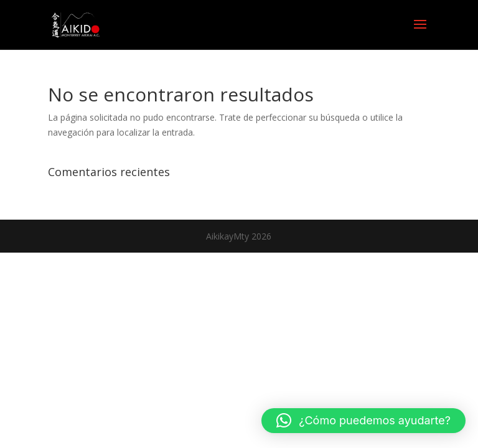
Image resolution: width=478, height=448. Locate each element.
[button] (363, 421)
